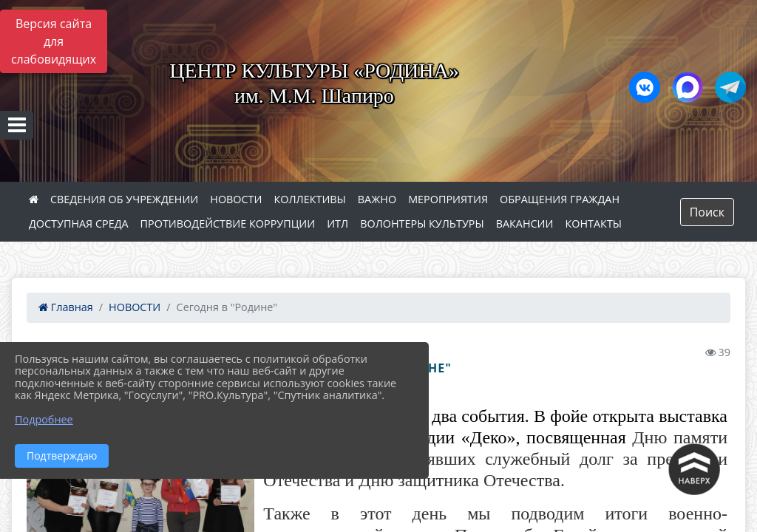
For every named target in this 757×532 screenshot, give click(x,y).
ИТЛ (337, 224)
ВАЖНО (377, 199)
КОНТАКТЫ (594, 224)
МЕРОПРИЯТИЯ (448, 199)
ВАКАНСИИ (525, 224)
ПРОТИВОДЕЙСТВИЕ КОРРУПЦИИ (228, 224)
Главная (66, 307)
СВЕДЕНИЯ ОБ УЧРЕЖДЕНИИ (124, 199)
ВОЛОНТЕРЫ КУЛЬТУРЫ (422, 224)
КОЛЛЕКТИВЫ (309, 199)
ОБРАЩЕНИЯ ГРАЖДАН (560, 199)
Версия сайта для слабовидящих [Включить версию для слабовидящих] (54, 41)
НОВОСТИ (236, 199)
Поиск (707, 212)
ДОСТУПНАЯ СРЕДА (79, 224)
